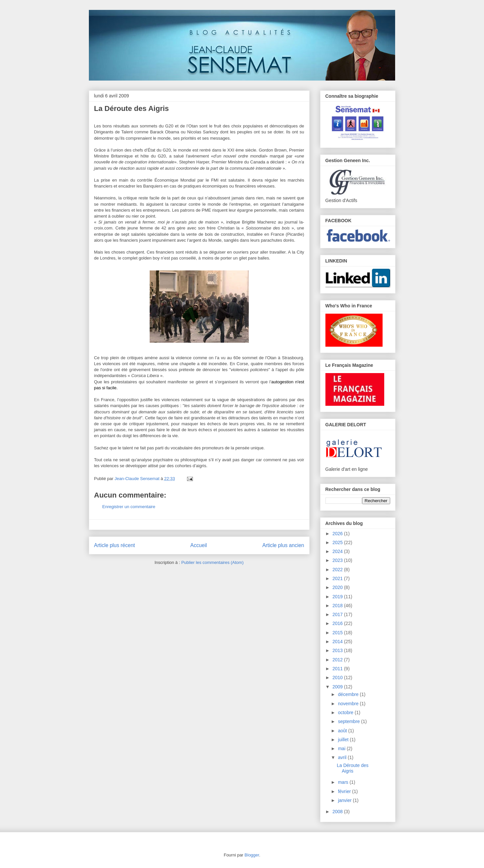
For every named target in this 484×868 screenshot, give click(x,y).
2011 (338, 669)
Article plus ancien (283, 545)
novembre (349, 704)
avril (343, 757)
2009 (338, 687)
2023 (338, 560)
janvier (345, 800)
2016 (338, 623)
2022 (338, 570)
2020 (338, 587)
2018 (338, 606)
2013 (338, 650)
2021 (338, 578)
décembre (349, 694)
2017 (338, 614)
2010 (338, 677)
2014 (338, 642)
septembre (350, 721)
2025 (338, 542)
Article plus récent (115, 545)
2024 (338, 551)
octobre (346, 712)
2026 (338, 534)
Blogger (252, 855)
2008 (338, 812)
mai (342, 748)
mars (344, 782)
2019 (338, 597)
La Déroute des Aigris (353, 768)
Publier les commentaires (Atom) (213, 562)
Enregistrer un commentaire (129, 507)
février (345, 791)
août (343, 731)
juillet (344, 740)
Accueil (199, 545)
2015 (338, 633)
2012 (338, 660)
